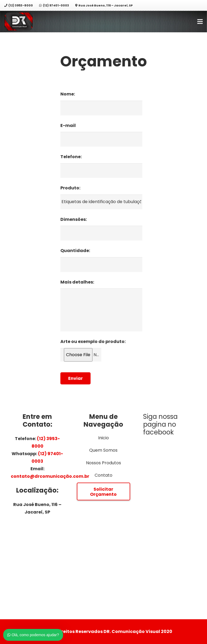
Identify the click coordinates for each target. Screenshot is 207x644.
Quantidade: (75, 251)
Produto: (70, 188)
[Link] (19, 22)
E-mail (68, 126)
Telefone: (71, 157)
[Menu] (200, 22)
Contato (103, 475)
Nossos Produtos (103, 463)
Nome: (68, 94)
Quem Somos (103, 450)
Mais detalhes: (77, 282)
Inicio (103, 438)
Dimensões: (74, 220)
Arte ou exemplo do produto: (93, 342)
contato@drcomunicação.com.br (50, 476)
